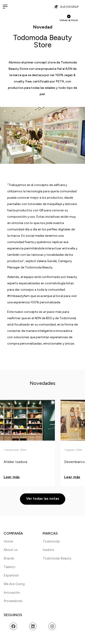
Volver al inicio (69, 18)
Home (8, 541)
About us (11, 550)
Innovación (12, 593)
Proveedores (13, 601)
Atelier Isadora (15, 462)
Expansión (11, 575)
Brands (9, 558)
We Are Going (14, 584)
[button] (5, 6)
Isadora (48, 550)
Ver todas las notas (43, 498)
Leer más (12, 477)
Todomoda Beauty (57, 558)
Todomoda (51, 541)
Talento (10, 567)
